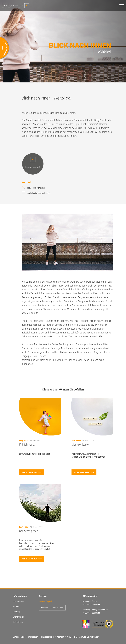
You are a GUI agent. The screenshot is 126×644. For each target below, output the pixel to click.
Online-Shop (18, 622)
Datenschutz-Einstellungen (87, 637)
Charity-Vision (18, 617)
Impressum (33, 637)
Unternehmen (18, 601)
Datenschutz (19, 637)
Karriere (16, 607)
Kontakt (60, 637)
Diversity (16, 612)
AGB (69, 637)
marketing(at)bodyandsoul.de (39, 193)
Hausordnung (47, 637)
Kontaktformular (51, 608)
